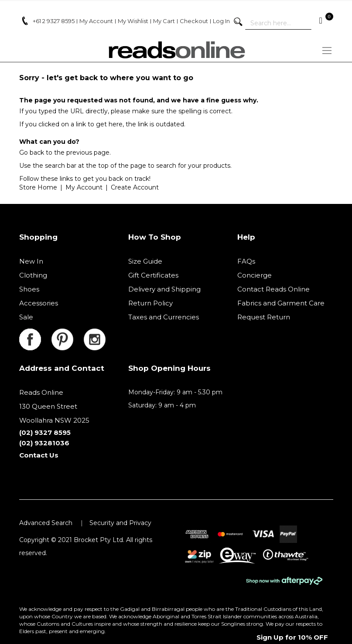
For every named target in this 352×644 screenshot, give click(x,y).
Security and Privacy (120, 523)
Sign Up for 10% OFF (292, 637)
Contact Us (39, 455)
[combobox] (278, 23)
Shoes (29, 289)
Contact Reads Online (273, 289)
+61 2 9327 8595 (54, 21)
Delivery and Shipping (164, 289)
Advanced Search (46, 523)
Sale (26, 317)
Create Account (135, 187)
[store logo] (176, 50)
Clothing (33, 275)
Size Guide (145, 261)
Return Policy (150, 303)
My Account (84, 187)
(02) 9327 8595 (45, 432)
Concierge (255, 275)
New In (31, 261)
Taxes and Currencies (164, 317)
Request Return (264, 317)
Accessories (39, 303)
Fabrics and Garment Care (281, 303)
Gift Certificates (153, 275)
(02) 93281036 (44, 443)
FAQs (246, 261)
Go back (32, 153)
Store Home (38, 187)
